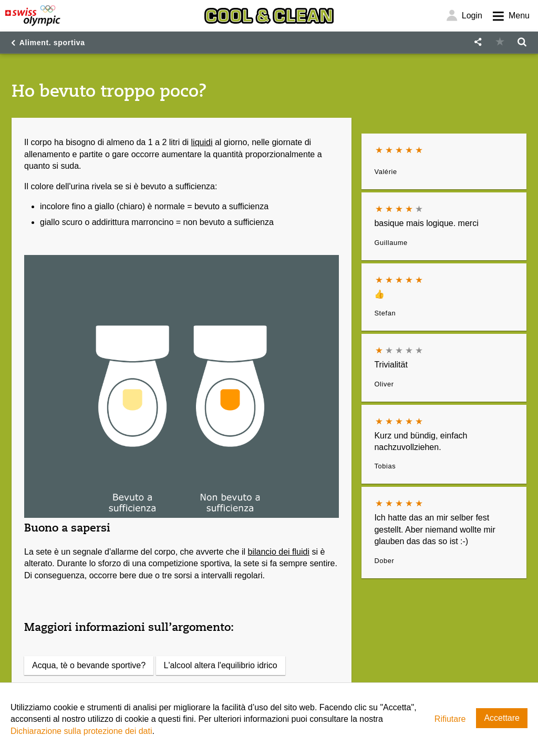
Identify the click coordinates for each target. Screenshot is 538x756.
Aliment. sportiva (52, 43)
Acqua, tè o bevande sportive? (89, 665)
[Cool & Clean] (269, 16)
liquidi (202, 142)
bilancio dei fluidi (279, 552)
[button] (478, 42)
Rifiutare (450, 719)
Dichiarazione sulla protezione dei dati (81, 731)
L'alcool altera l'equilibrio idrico (221, 665)
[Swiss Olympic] (33, 16)
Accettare (502, 718)
